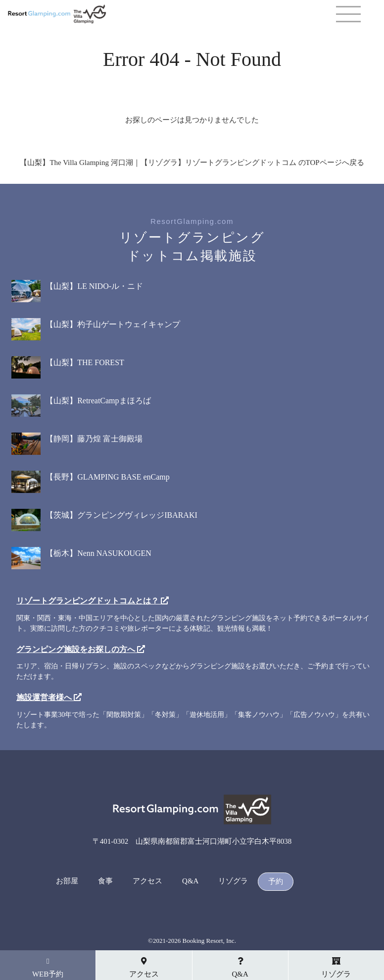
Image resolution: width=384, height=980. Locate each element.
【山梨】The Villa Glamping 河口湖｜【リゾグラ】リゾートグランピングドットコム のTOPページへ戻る (192, 163)
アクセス (147, 881)
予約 (276, 882)
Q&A (190, 881)
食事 (105, 881)
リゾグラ (233, 881)
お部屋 (67, 881)
